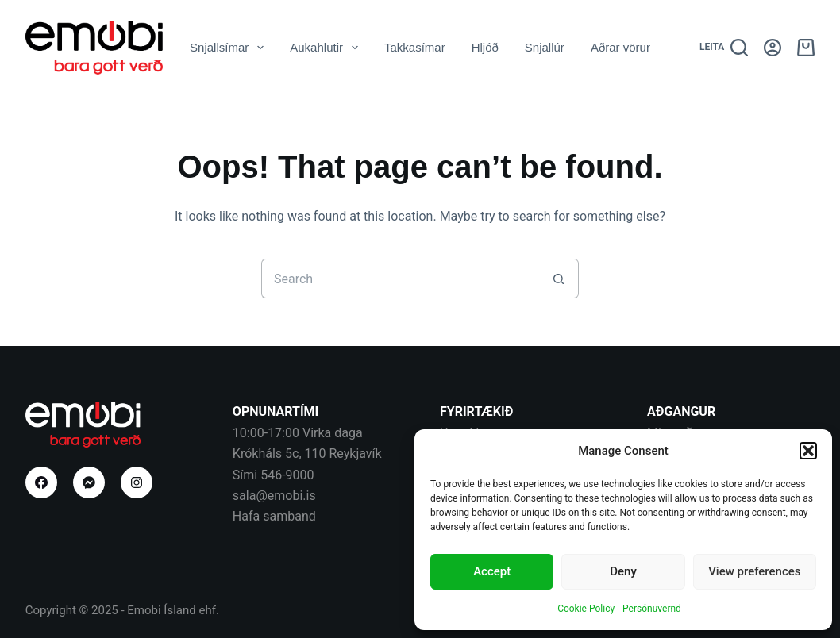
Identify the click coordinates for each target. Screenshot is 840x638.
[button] (808, 451)
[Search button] (559, 279)
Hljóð (485, 47)
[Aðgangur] (773, 48)
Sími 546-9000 (274, 475)
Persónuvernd (652, 609)
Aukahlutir (327, 48)
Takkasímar (415, 47)
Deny (623, 571)
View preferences (754, 571)
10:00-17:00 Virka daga (298, 433)
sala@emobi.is (274, 496)
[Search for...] (400, 279)
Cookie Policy (586, 609)
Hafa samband (274, 516)
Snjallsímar (230, 48)
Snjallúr (545, 47)
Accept (492, 571)
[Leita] (724, 48)
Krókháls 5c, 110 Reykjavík (307, 454)
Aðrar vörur (620, 47)
